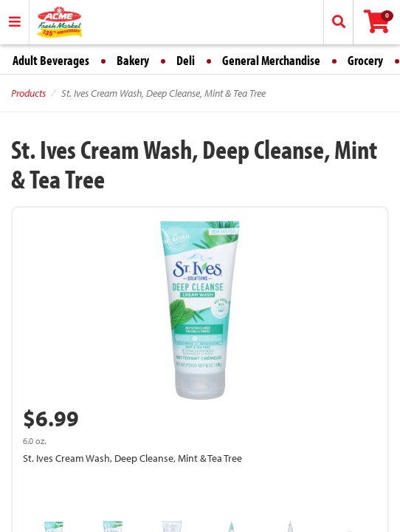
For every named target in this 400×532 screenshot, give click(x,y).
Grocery (365, 60)
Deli (186, 60)
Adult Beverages (51, 60)
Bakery (133, 60)
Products (28, 93)
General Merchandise (271, 60)
